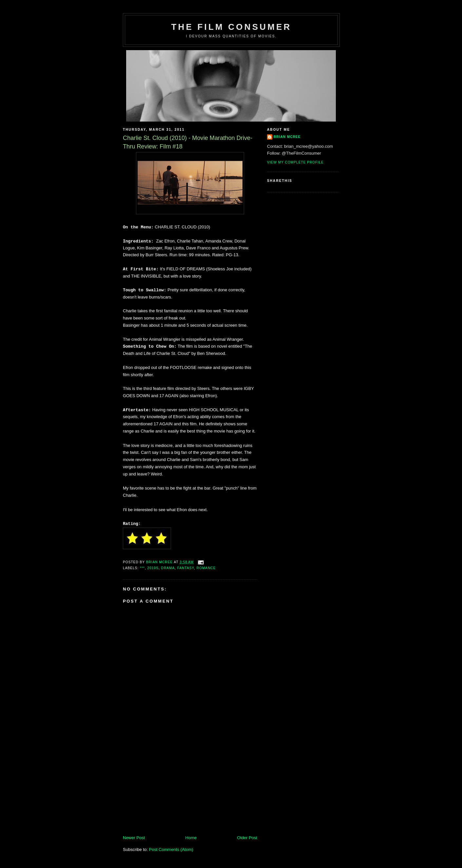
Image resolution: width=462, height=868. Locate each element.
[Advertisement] (172, 789)
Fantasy (186, 568)
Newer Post (134, 838)
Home (191, 838)
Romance (206, 568)
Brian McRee (287, 137)
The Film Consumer (231, 27)
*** (142, 568)
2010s (153, 568)
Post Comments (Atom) (171, 849)
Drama (168, 568)
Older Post (247, 838)
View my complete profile (295, 162)
